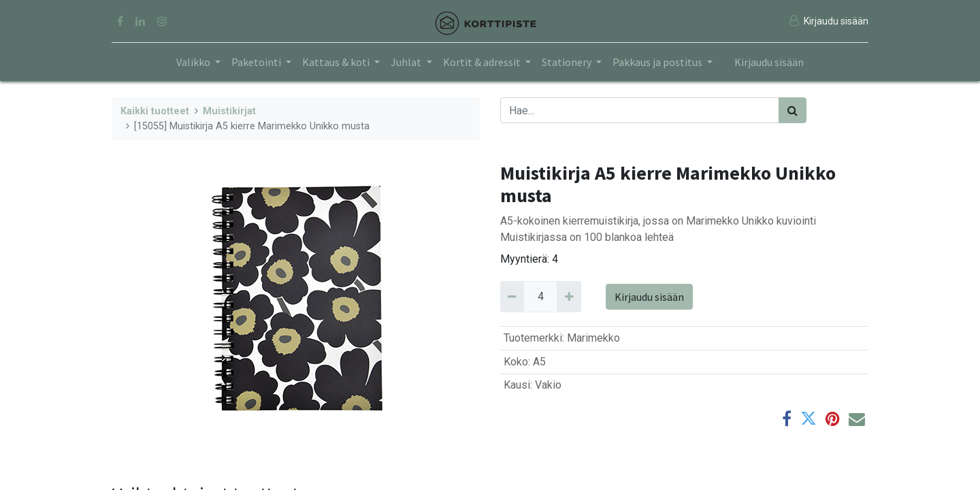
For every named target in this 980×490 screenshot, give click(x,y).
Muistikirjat (229, 111)
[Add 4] (569, 297)
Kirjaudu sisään (769, 62)
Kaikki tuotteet (155, 111)
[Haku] (793, 110)
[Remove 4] (512, 297)
